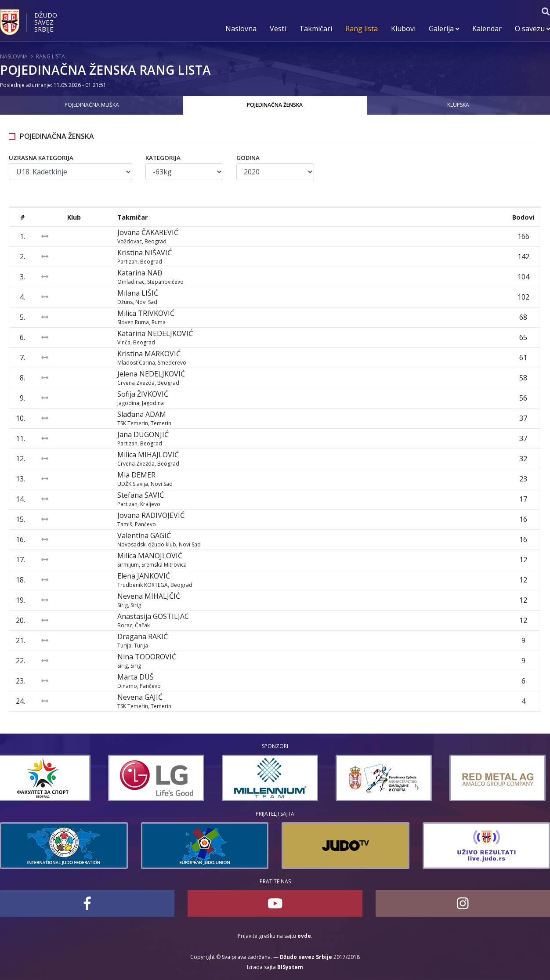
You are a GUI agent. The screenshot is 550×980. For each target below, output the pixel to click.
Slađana (142, 414)
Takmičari (316, 29)
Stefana (141, 495)
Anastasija (153, 616)
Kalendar (487, 29)
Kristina (145, 253)
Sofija (143, 394)
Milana (138, 293)
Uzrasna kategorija (41, 158)
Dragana (143, 636)
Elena (144, 576)
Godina (248, 158)
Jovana (148, 232)
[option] (48, 778)
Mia (136, 475)
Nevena (149, 596)
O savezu (532, 29)
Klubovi (403, 29)
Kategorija (163, 158)
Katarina (140, 273)
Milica (146, 313)
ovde (304, 936)
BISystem (290, 967)
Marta (136, 677)
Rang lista (362, 29)
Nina (147, 657)
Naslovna (241, 29)
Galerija (444, 29)
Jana (143, 434)
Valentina (144, 535)
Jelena (151, 374)
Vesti (278, 29)
